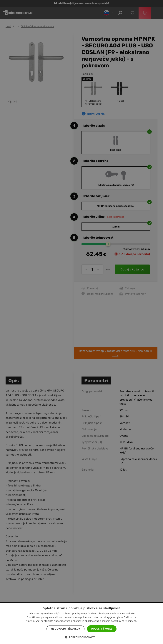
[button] (81, 637)
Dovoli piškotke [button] (102, 629)
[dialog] (81, 322)
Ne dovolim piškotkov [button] (65, 629)
